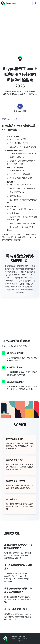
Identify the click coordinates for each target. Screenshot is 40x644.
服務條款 (15, 636)
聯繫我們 (21, 641)
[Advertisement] (20, 28)
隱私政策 (22, 636)
